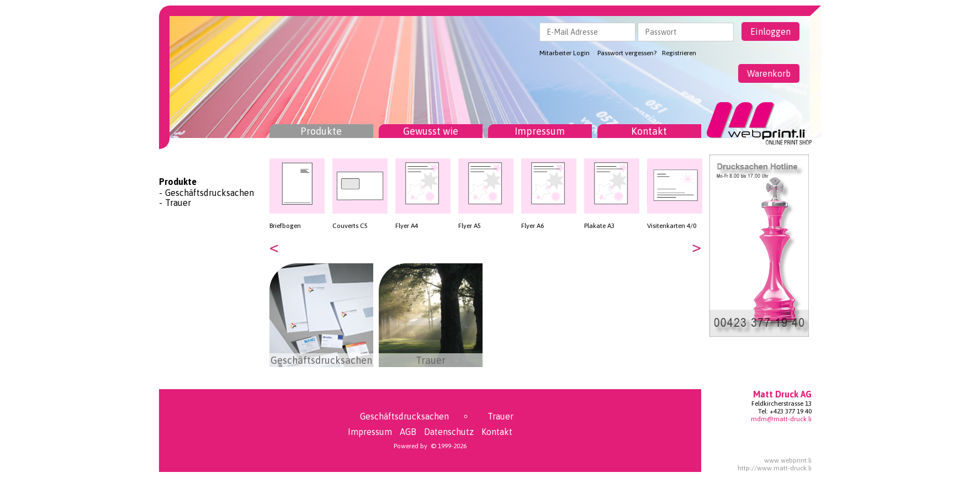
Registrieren (679, 53)
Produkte (321, 131)
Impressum (540, 131)
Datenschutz (449, 432)
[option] (297, 194)
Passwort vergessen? (627, 53)
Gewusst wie (431, 131)
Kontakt (649, 131)
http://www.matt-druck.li (775, 468)
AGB (408, 432)
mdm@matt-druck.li (781, 419)
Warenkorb (769, 73)
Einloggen (770, 31)
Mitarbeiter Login (565, 53)
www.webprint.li (788, 460)
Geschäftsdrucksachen (210, 193)
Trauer (178, 203)
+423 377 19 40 (791, 411)
